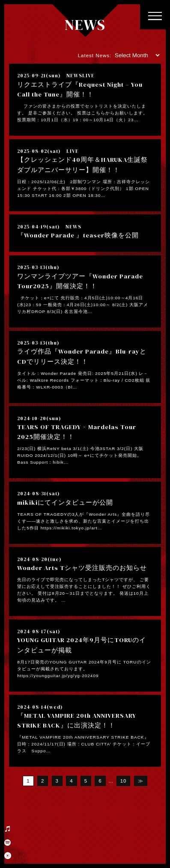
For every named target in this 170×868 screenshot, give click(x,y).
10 (124, 781)
